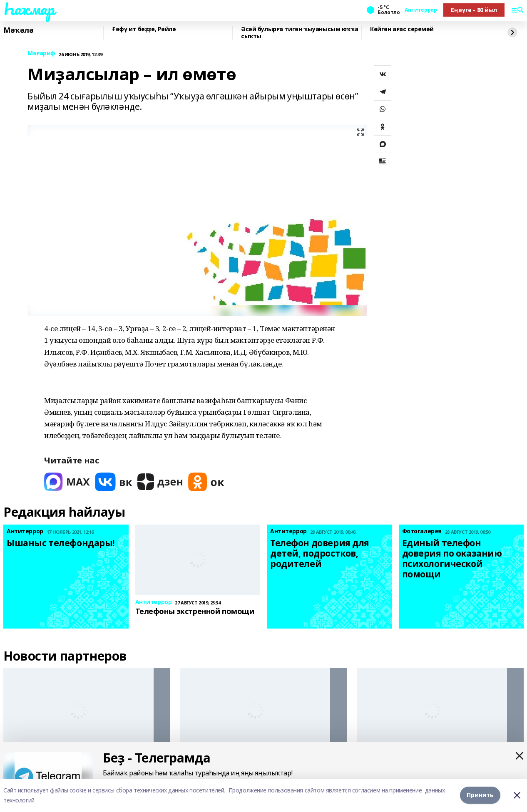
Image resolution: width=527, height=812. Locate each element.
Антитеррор (421, 10)
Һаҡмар (29, 9)
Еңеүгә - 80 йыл (474, 10)
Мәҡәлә (18, 30)
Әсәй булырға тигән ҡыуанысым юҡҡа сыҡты (300, 33)
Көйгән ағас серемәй (402, 29)
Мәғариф (41, 53)
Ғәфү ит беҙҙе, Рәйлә (144, 29)
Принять (480, 795)
